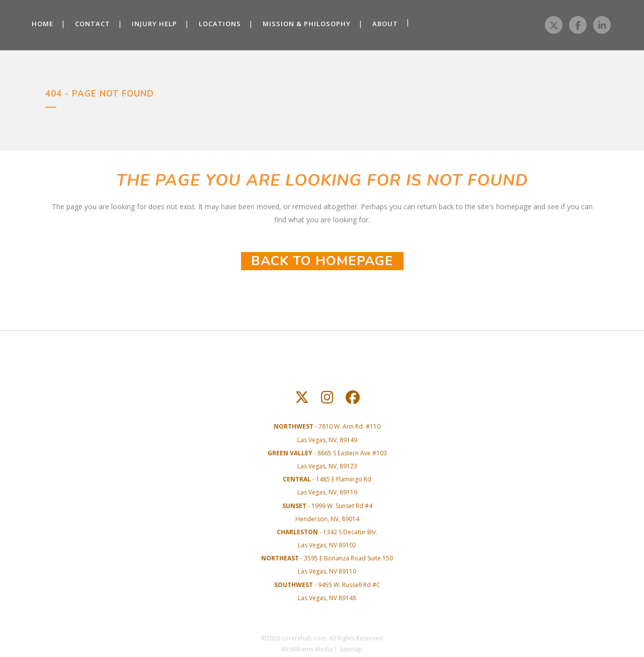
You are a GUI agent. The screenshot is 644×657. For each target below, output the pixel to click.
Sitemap (351, 649)
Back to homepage (322, 261)
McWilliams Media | (310, 649)
